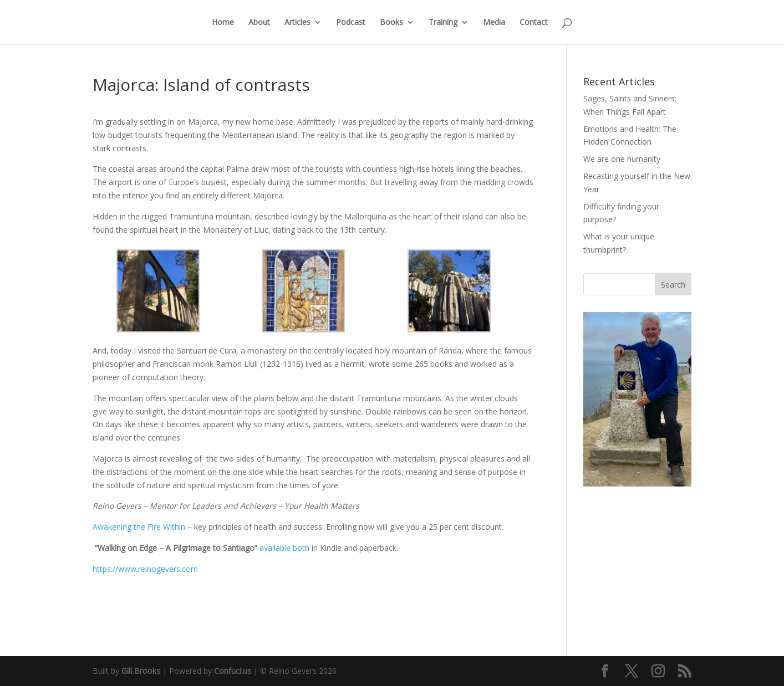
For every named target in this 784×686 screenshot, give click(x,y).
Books (391, 23)
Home (223, 23)
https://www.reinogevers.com (145, 569)
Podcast (351, 23)
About (259, 23)
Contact (534, 23)
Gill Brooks (141, 671)
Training (443, 23)
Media (494, 23)
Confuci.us (233, 671)
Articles (297, 23)
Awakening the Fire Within (140, 527)
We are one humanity (622, 159)
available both (284, 548)
